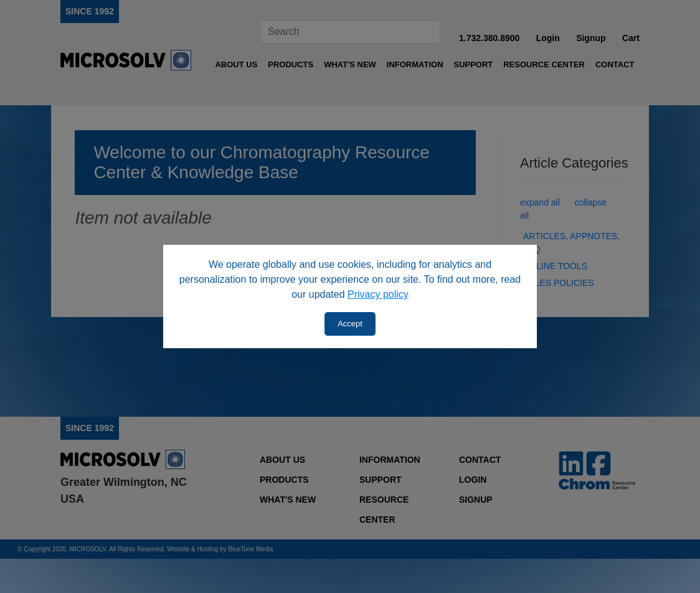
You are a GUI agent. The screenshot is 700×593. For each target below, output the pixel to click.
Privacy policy (378, 294)
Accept (350, 324)
